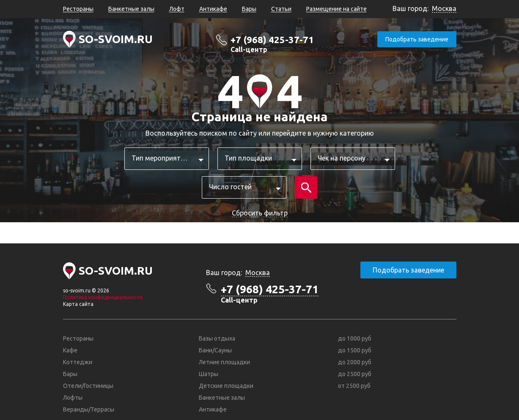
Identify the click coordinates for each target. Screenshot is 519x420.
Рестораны (78, 9)
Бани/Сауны (215, 350)
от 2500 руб (354, 386)
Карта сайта (78, 304)
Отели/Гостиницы (88, 386)
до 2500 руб (355, 374)
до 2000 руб (355, 362)
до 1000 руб (355, 338)
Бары (249, 9)
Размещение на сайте (336, 9)
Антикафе (213, 9)
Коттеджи (78, 362)
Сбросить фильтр (260, 213)
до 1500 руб (355, 350)
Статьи (281, 9)
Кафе (70, 350)
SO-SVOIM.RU (116, 39)
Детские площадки (226, 386)
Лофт (177, 9)
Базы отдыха (217, 338)
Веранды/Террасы (89, 409)
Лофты (73, 398)
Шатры (209, 374)
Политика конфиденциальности (103, 297)
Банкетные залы (131, 9)
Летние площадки (224, 362)
